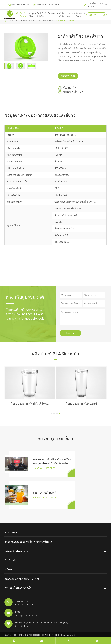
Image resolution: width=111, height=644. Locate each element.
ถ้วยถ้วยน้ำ (10, 552)
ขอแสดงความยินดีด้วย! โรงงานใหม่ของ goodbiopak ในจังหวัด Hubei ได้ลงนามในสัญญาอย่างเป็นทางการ (38, 460)
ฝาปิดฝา (47, 21)
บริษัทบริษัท (62, 15)
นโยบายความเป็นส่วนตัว (31, 630)
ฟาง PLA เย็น (30, 404)
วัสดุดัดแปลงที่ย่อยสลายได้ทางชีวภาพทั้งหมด (28, 534)
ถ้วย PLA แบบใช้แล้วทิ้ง (38, 487)
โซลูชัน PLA (32, 15)
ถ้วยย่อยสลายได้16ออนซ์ (81, 404)
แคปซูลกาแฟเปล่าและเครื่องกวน (22, 571)
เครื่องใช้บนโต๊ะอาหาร (16, 543)
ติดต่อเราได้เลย (81, 15)
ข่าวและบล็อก (71, 15)
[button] (52, 414)
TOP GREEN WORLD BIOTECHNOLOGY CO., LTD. (39, 627)
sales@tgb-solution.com (48, 5)
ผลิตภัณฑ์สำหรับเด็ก (21, 15)
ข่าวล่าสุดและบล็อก (55, 439)
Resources (53, 13)
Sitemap (8, 630)
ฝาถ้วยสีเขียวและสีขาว (64, 21)
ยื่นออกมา (70, 333)
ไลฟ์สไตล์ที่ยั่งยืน (42, 15)
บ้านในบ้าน (13, 21)
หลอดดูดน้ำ (11, 525)
